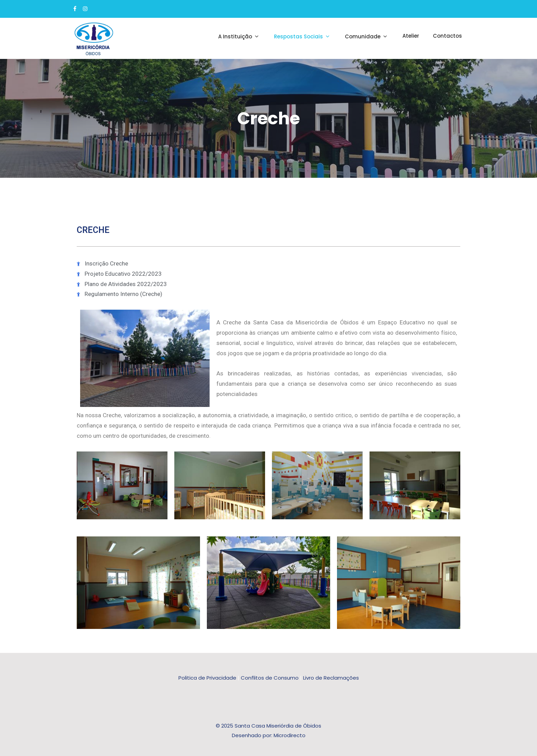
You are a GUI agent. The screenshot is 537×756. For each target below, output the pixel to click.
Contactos (447, 36)
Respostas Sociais (303, 36)
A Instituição (239, 36)
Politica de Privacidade (207, 678)
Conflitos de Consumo (270, 678)
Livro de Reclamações (331, 678)
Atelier (411, 36)
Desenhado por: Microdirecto (269, 735)
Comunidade (367, 36)
